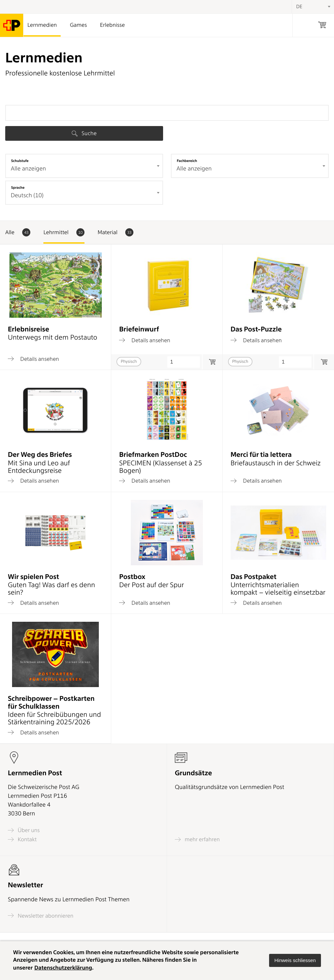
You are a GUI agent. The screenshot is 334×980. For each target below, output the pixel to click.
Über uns (24, 830)
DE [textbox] (299, 7)
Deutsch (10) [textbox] (27, 195)
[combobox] (84, 166)
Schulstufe (20, 161)
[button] (295, 960)
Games (78, 25)
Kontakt (22, 839)
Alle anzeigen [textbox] (28, 169)
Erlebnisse (112, 25)
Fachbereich (187, 161)
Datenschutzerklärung (63, 968)
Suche (84, 133)
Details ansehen (33, 359)
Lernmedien (42, 25)
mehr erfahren (197, 839)
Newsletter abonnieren (41, 916)
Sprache (18, 187)
